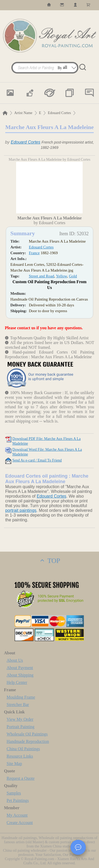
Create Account (20, 823)
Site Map (14, 764)
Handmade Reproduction (28, 741)
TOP (49, 561)
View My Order (20, 719)
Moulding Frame (21, 697)
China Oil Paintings (23, 749)
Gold (73, 276)
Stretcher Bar (18, 705)
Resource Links (20, 756)
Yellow (62, 276)
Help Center (17, 682)
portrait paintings (21, 510)
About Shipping (20, 675)
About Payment (20, 668)
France (34, 253)
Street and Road (41, 276)
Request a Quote (21, 778)
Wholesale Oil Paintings (27, 734)
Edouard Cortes (59, 113)
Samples (14, 793)
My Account (17, 815)
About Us (15, 660)
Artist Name (23, 113)
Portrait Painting (20, 727)
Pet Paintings (18, 800)
